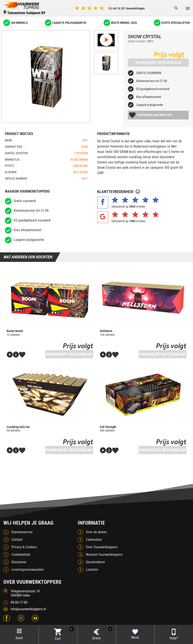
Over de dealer (96, 532)
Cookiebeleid (21, 555)
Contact (17, 540)
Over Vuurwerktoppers (102, 547)
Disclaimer (19, 562)
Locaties (92, 570)
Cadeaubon (94, 540)
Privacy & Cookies (24, 547)
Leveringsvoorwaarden (28, 570)
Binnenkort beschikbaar (158, 63)
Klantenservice (22, 532)
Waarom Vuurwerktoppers (104, 555)
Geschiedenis (95, 562)
